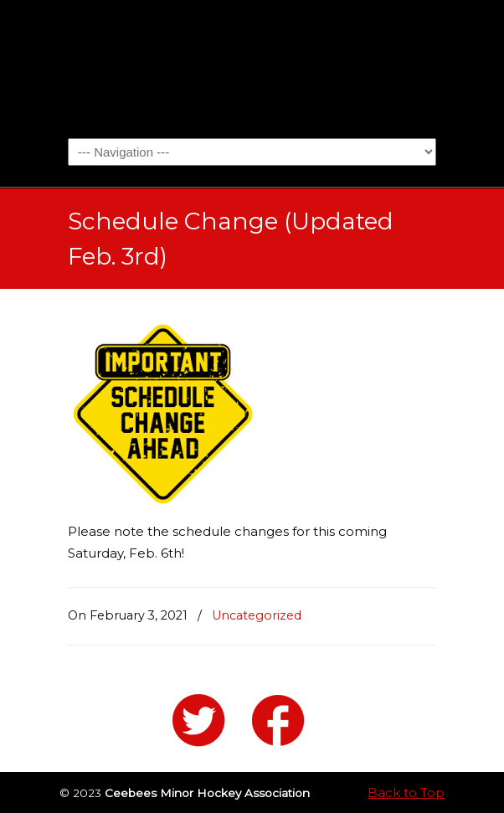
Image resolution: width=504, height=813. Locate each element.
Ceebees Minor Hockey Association (252, 68)
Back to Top (406, 792)
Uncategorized (257, 615)
